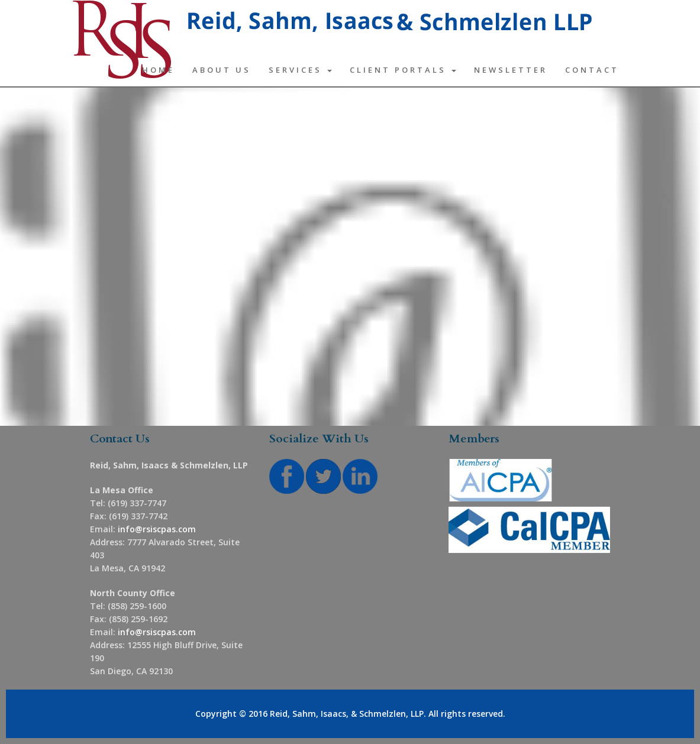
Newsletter (511, 70)
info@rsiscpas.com (157, 529)
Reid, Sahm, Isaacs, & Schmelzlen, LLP (347, 714)
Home (158, 70)
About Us (222, 70)
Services (300, 70)
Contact (592, 70)
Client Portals (403, 70)
